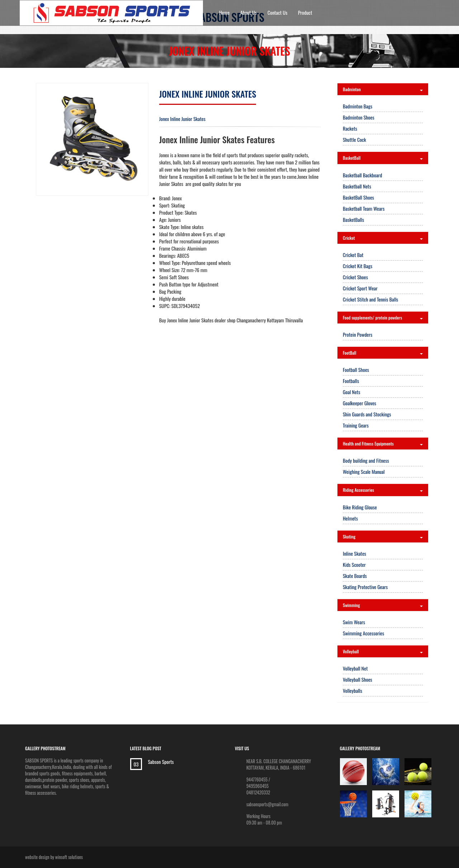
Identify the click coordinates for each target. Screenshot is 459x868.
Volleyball (383, 651)
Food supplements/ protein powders (383, 318)
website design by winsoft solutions (54, 857)
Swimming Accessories (363, 633)
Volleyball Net (355, 668)
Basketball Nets (357, 186)
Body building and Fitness (366, 460)
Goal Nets (351, 392)
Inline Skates (354, 553)
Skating (383, 536)
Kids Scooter (354, 564)
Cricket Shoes (355, 277)
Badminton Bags (358, 106)
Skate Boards (355, 576)
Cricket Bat (353, 255)
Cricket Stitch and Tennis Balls (370, 299)
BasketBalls (353, 220)
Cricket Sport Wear (360, 288)
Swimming (383, 605)
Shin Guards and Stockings (367, 414)
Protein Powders (358, 334)
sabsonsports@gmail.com (267, 804)
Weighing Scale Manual (364, 472)
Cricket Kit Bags (358, 266)
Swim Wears (354, 622)
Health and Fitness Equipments (383, 444)
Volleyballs (352, 690)
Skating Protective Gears (365, 587)
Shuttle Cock (354, 139)
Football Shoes (356, 370)
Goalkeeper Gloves (359, 403)
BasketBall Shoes (358, 197)
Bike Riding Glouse (360, 507)
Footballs (351, 381)
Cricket (383, 238)
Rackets (350, 128)
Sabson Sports (161, 762)
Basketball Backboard (362, 175)
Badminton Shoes (359, 117)
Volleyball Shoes (358, 679)
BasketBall (383, 158)
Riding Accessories (383, 490)
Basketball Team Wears (364, 208)
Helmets (350, 518)
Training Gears (356, 425)
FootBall (383, 353)
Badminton (383, 89)
